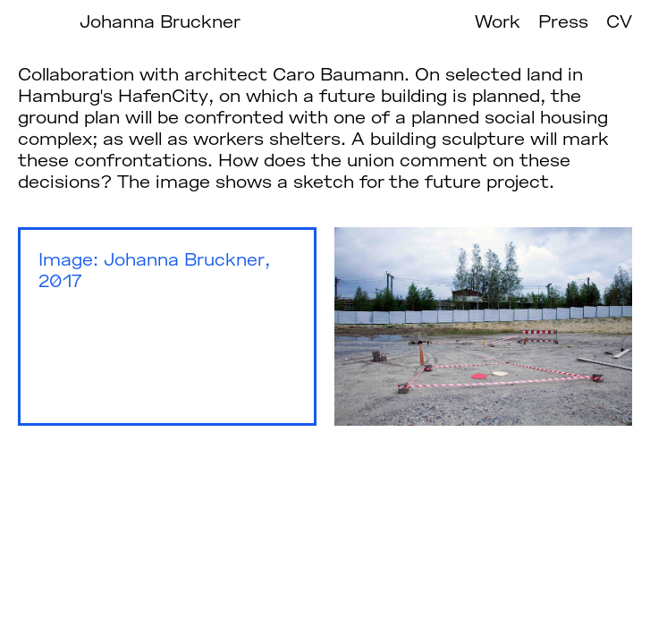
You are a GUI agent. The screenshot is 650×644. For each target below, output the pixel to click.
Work (498, 21)
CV (619, 21)
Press (563, 21)
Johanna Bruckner (160, 21)
